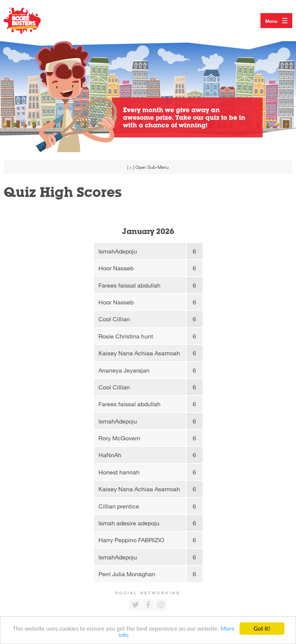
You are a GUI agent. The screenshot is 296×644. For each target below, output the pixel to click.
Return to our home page (30, 21)
